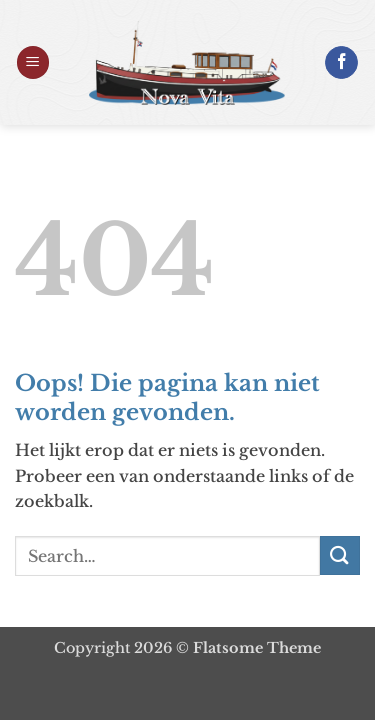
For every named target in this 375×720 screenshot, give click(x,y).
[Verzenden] (340, 555)
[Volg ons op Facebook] (341, 63)
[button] (33, 62)
